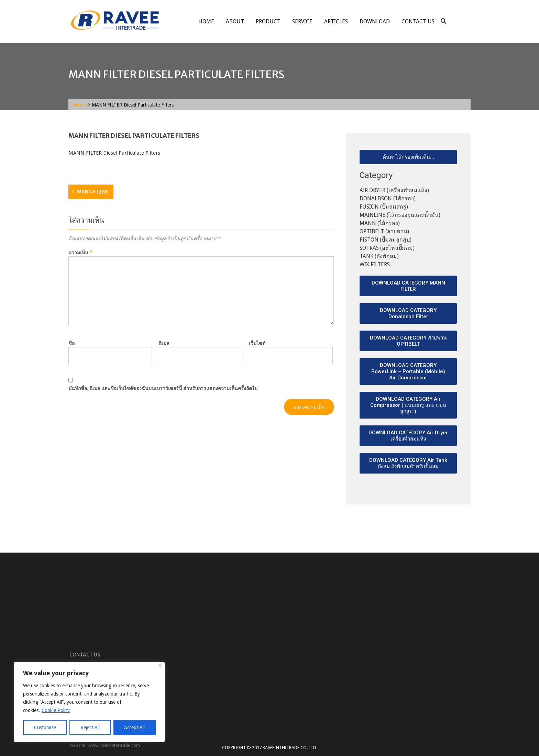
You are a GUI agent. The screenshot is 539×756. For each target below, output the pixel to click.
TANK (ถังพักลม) (379, 256)
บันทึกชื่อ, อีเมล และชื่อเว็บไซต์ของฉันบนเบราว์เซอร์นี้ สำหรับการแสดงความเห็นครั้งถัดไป (163, 388)
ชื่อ (71, 343)
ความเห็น (80, 253)
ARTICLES (336, 21)
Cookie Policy (56, 710)
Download (375, 21)
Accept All (134, 727)
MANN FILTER (92, 192)
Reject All (90, 727)
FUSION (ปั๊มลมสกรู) (384, 207)
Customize (45, 727)
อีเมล (164, 343)
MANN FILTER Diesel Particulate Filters (114, 153)
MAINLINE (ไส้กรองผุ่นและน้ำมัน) (400, 215)
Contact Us (418, 21)
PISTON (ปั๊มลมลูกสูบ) (386, 240)
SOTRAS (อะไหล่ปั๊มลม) (387, 248)
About (235, 21)
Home (206, 21)
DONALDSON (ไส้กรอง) (388, 198)
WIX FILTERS (375, 264)
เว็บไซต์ (257, 343)
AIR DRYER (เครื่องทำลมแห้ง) (394, 190)
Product (268, 21)
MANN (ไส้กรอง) (380, 223)
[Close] (160, 665)
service (302, 21)
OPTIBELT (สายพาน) (384, 231)
